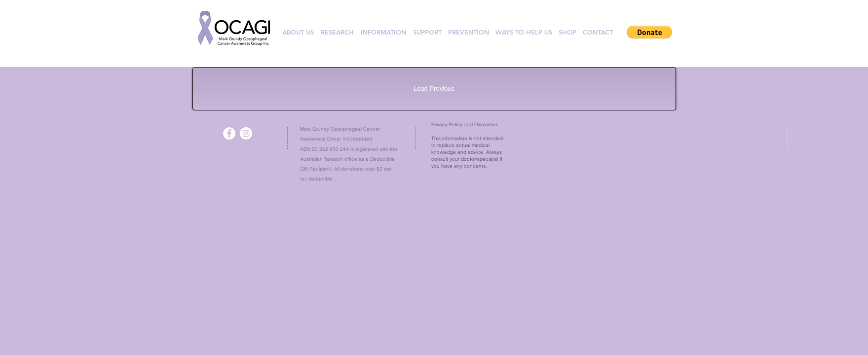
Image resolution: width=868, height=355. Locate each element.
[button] (649, 32)
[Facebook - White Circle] (229, 133)
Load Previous (434, 89)
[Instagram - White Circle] (246, 133)
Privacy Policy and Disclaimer (464, 124)
